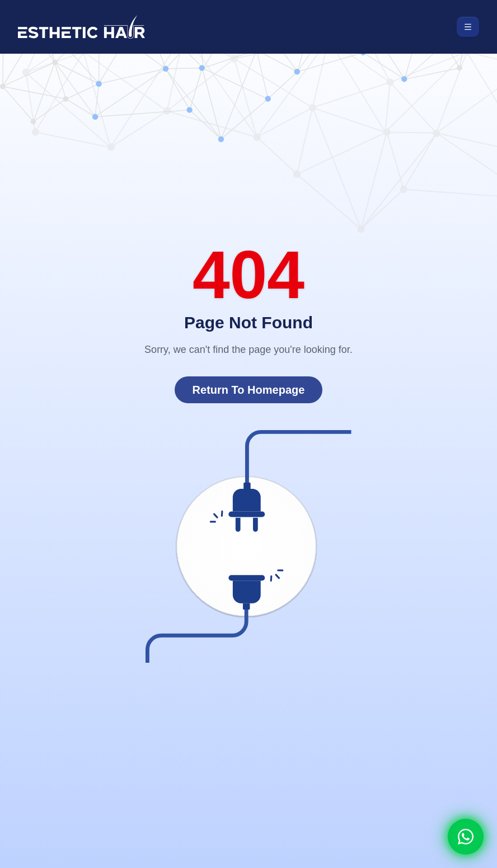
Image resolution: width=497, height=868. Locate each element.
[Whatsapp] (466, 837)
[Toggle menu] (468, 27)
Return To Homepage (249, 390)
